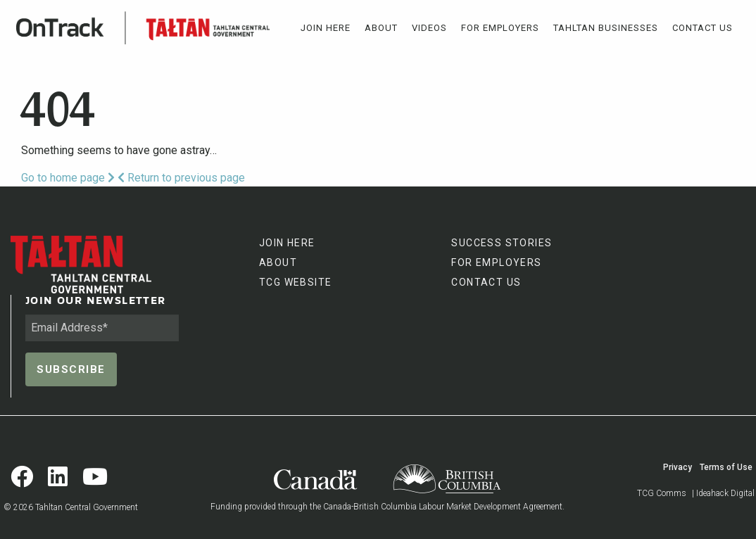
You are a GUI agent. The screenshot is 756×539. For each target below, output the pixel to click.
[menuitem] (326, 28)
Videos (429, 28)
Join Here (326, 28)
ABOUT (278, 262)
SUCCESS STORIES (502, 243)
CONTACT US (486, 282)
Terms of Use (726, 467)
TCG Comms (662, 493)
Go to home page (68, 178)
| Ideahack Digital (723, 493)
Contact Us (703, 28)
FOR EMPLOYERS (496, 262)
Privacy (678, 467)
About (381, 28)
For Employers (500, 28)
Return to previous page (181, 178)
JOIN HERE (287, 243)
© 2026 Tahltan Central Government (71, 507)
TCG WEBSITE (295, 282)
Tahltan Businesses (606, 28)
